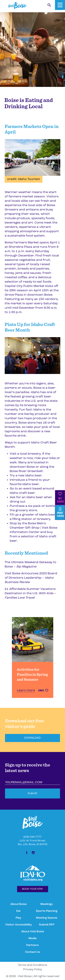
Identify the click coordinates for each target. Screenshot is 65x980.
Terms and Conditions (33, 965)
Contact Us (33, 952)
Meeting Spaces (47, 918)
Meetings (47, 904)
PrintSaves (60, 512)
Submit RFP (47, 925)
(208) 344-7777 (32, 837)
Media (32, 938)
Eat (18, 911)
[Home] (18, 6)
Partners (32, 945)
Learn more (26, 690)
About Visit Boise (33, 932)
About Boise (18, 904)
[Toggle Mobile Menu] (60, 5)
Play (18, 918)
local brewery (30, 454)
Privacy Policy (33, 970)
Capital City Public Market (25, 286)
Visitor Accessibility (18, 925)
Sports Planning (47, 911)
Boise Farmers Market (22, 243)
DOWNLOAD (32, 738)
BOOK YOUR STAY (33, 889)
